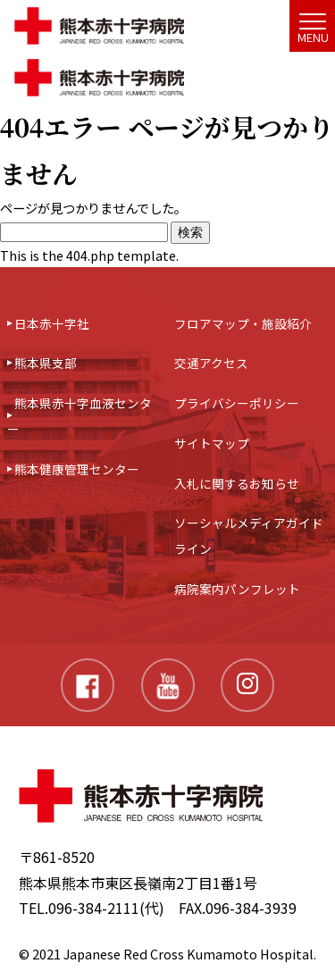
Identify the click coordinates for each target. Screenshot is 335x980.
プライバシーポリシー (237, 403)
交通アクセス (211, 363)
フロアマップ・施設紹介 (243, 323)
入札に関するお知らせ (237, 483)
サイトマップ (212, 443)
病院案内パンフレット (237, 589)
